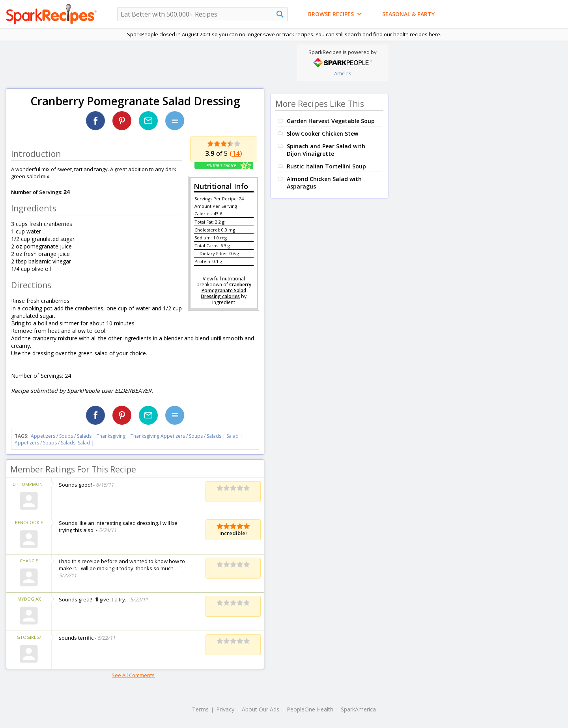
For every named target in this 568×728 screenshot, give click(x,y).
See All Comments (133, 675)
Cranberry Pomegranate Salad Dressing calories (226, 290)
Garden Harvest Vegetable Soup (331, 121)
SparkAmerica (358, 709)
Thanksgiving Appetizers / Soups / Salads (177, 436)
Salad (233, 436)
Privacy (225, 709)
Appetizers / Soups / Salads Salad (52, 443)
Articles (343, 73)
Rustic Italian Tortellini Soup (326, 166)
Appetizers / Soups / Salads (62, 436)
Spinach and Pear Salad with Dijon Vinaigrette (326, 150)
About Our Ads (261, 709)
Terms (200, 709)
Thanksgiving (111, 436)
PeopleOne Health (310, 709)
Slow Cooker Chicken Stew (322, 133)
